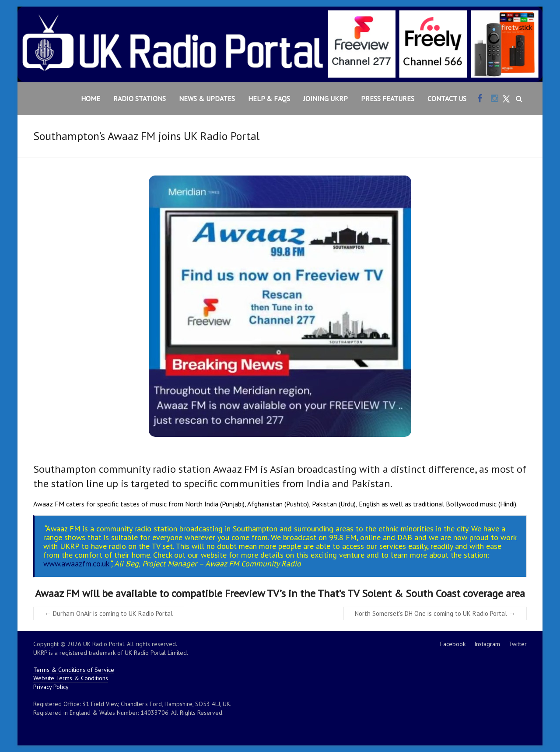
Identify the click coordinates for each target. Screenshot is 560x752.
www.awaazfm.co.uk (76, 564)
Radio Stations (140, 98)
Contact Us (447, 98)
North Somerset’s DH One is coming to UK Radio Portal (435, 613)
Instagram (487, 644)
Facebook (453, 644)
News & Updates (207, 98)
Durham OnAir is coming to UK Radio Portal (109, 613)
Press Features (388, 98)
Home (91, 98)
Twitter (518, 644)
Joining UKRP (325, 98)
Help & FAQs (269, 98)
